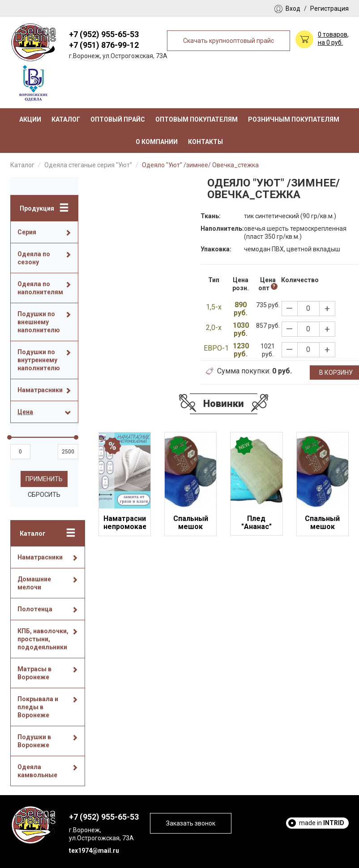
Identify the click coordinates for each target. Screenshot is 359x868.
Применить (44, 479)
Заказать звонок (191, 823)
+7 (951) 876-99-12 (104, 45)
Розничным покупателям (294, 119)
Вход (293, 8)
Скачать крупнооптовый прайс (229, 41)
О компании (157, 142)
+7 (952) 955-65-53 (104, 34)
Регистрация (329, 8)
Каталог (66, 119)
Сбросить (44, 495)
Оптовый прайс (118, 119)
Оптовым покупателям (197, 119)
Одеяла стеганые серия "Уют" (88, 165)
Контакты (205, 142)
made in (322, 823)
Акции (30, 119)
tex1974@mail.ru (94, 851)
